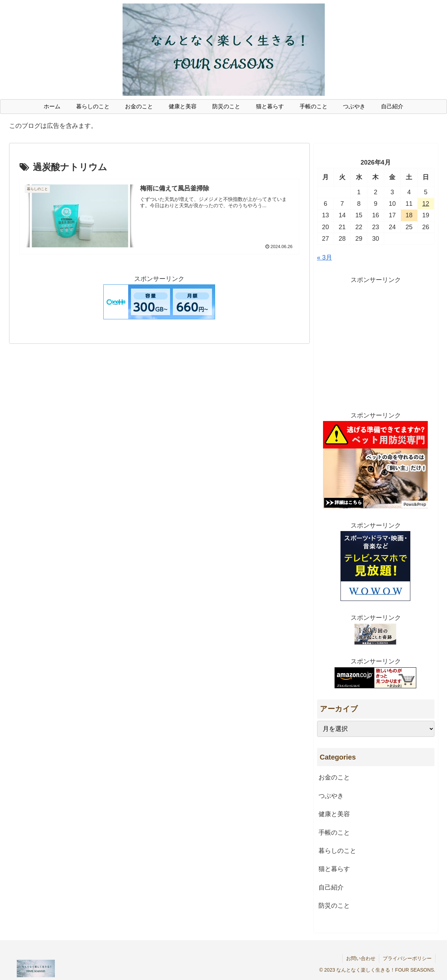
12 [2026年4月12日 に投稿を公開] (426, 204)
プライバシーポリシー (407, 958)
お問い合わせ (361, 958)
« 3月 (325, 257)
